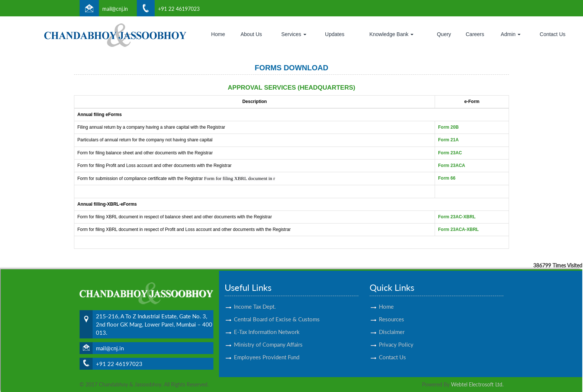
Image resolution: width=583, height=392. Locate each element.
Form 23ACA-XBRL (458, 229)
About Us (251, 34)
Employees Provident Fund (267, 348)
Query (444, 34)
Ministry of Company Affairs (268, 335)
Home (218, 34)
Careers (475, 34)
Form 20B (448, 127)
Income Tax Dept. (255, 298)
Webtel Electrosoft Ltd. (477, 384)
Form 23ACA (452, 166)
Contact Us (553, 34)
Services (294, 34)
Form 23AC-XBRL (457, 217)
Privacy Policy (396, 335)
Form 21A (448, 140)
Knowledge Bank (391, 34)
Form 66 (447, 178)
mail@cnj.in (115, 9)
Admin (511, 34)
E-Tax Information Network (267, 323)
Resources (392, 310)
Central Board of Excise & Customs (277, 310)
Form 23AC (450, 153)
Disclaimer (392, 323)
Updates (335, 34)
